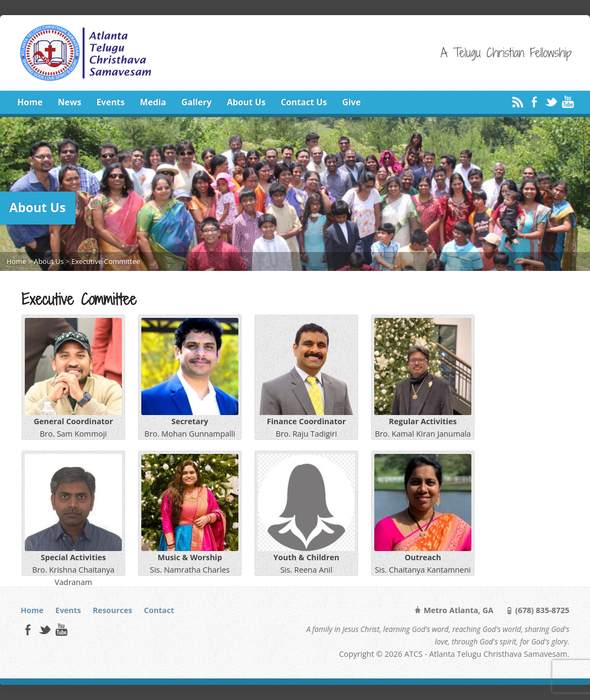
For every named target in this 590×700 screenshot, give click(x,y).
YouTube (568, 102)
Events (111, 102)
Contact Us (304, 102)
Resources (112, 610)
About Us (246, 102)
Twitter (551, 102)
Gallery (196, 102)
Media (153, 102)
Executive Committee (105, 261)
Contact (159, 610)
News (70, 102)
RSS (517, 102)
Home (30, 102)
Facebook (534, 102)
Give (351, 102)
